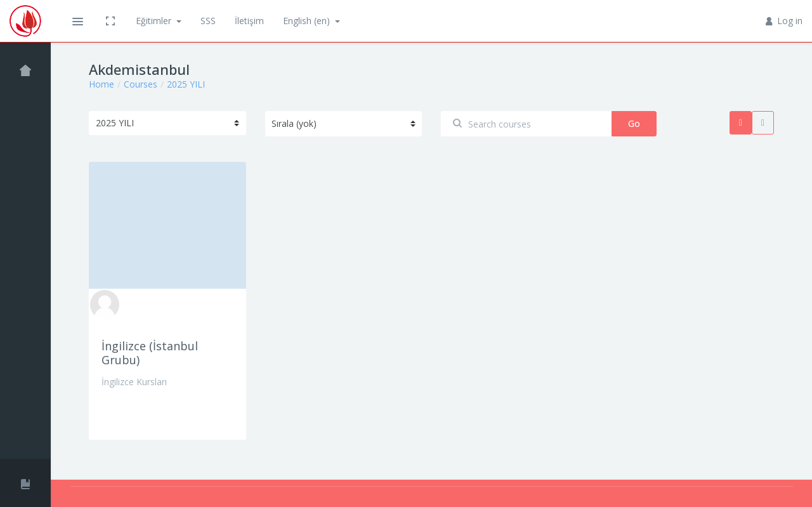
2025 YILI (186, 84)
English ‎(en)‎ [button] (308, 21)
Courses (141, 84)
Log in (784, 21)
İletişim (249, 21)
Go (634, 123)
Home (101, 84)
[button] (77, 21)
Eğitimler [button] (155, 21)
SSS (208, 21)
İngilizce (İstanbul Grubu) (150, 353)
